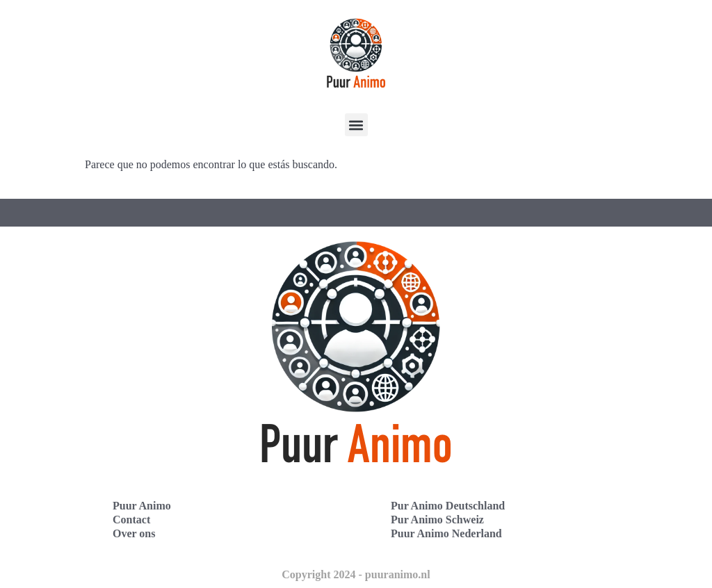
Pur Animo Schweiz (437, 520)
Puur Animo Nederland (446, 533)
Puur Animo (142, 506)
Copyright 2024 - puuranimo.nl (356, 574)
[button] (356, 125)
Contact (131, 520)
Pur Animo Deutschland (448, 506)
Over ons (134, 533)
